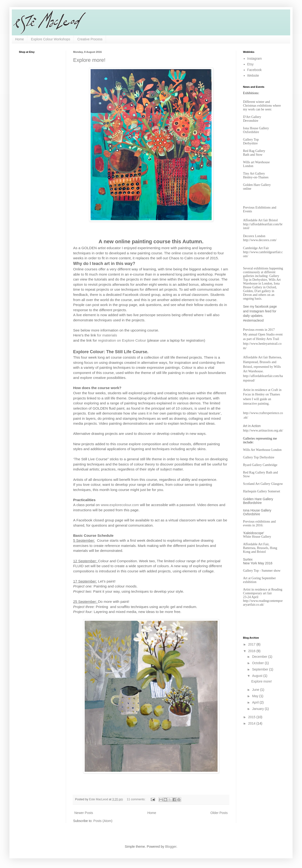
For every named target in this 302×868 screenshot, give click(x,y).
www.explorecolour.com (120, 505)
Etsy (250, 64)
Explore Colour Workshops (50, 39)
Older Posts (219, 813)
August (258, 676)
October (258, 663)
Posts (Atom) (103, 821)
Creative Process (90, 39)
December (260, 657)
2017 (252, 644)
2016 (252, 651)
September (260, 669)
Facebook (254, 70)
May (256, 696)
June (256, 690)
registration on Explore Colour (122, 340)
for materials (107, 335)
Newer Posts (84, 813)
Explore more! (89, 60)
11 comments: (136, 799)
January (258, 709)
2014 (252, 723)
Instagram (255, 59)
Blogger (171, 847)
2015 (252, 717)
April (256, 702)
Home (19, 39)
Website (253, 75)
